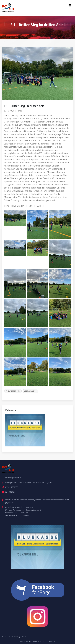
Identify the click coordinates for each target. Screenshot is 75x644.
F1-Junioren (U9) (13, 391)
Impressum (25, 641)
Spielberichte (30, 391)
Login (52, 641)
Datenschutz (40, 641)
